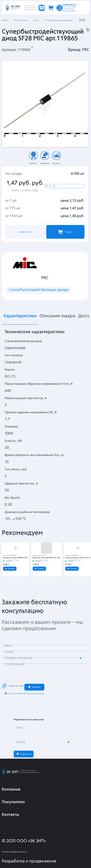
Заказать (65, 232)
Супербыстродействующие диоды (39, 290)
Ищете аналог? (25, 232)
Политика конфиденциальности (14, 852)
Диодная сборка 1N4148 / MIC (15, 558)
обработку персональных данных (31, 694)
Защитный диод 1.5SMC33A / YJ (78, 558)
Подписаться (24, 754)
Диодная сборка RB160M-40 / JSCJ (47, 558)
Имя (20, 728)
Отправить (34, 687)
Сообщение (15, 664)
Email (21, 742)
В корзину (10, 569)
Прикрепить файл (13, 686)
